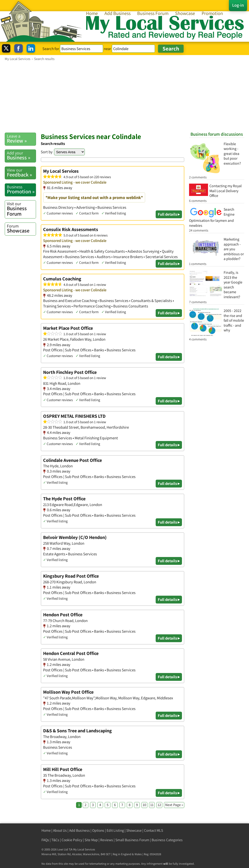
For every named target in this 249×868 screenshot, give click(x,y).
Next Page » (174, 805)
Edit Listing (115, 830)
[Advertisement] (124, 97)
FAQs (45, 840)
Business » (21, 155)
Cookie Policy (72, 840)
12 (159, 805)
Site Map (91, 840)
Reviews (107, 840)
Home (92, 13)
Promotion (212, 13)
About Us (60, 830)
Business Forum (153, 13)
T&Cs (55, 840)
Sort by (47, 152)
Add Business (118, 13)
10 (144, 805)
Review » (21, 139)
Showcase (185, 13)
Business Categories (167, 840)
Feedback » (21, 173)
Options (98, 830)
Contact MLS (154, 830)
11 (152, 805)
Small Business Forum (132, 840)
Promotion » (21, 189)
